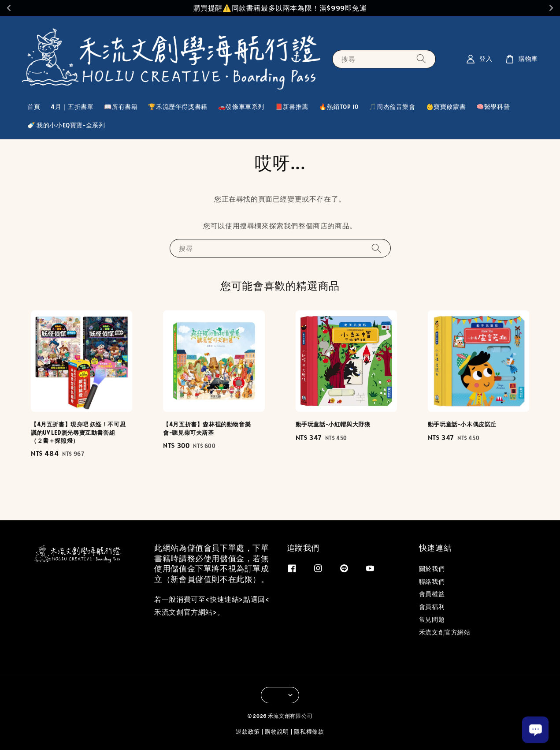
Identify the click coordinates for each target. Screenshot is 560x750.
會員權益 (432, 594)
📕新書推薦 (292, 107)
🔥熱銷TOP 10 (339, 107)
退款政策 (248, 732)
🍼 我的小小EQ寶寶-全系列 (66, 125)
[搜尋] (421, 59)
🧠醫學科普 (493, 107)
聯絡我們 (432, 582)
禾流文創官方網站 (445, 632)
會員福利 (432, 607)
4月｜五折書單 (72, 107)
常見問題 (432, 619)
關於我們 (432, 569)
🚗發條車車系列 (241, 107)
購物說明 (277, 732)
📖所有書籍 (121, 107)
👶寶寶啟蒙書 (446, 107)
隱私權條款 (309, 732)
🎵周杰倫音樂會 (392, 107)
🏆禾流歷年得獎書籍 (178, 107)
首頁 (34, 107)
